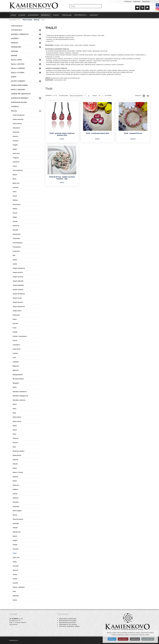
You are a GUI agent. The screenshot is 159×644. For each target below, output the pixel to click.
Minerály (37, 20)
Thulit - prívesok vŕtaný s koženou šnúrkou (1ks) (62, 134)
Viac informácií (148, 639)
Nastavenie (135, 639)
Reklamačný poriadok (68, 620)
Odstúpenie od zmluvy (68, 624)
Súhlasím (112, 639)
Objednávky (146, 1)
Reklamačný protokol (68, 622)
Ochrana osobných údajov (70, 626)
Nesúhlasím (123, 639)
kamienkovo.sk (14, 640)
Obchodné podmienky (68, 619)
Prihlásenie (128, 1)
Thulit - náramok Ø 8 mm (133, 133)
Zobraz (95, 96)
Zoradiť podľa (63, 96)
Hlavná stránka (27, 20)
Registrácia (137, 1)
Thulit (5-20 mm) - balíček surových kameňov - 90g (62, 178)
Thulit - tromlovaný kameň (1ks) (97, 133)
